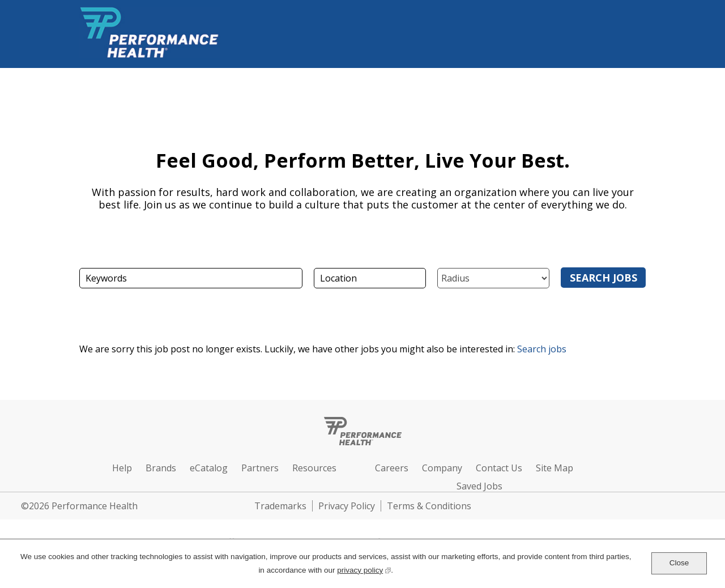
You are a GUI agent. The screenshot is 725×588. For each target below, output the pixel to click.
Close (679, 563)
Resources (314, 468)
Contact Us (499, 468)
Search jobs (542, 349)
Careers (392, 468)
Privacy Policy (347, 506)
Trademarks (280, 506)
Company (442, 468)
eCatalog (209, 468)
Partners (260, 468)
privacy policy (364, 569)
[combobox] (370, 278)
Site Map (555, 468)
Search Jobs (604, 278)
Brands (161, 468)
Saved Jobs (479, 486)
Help (122, 468)
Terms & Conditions (429, 506)
